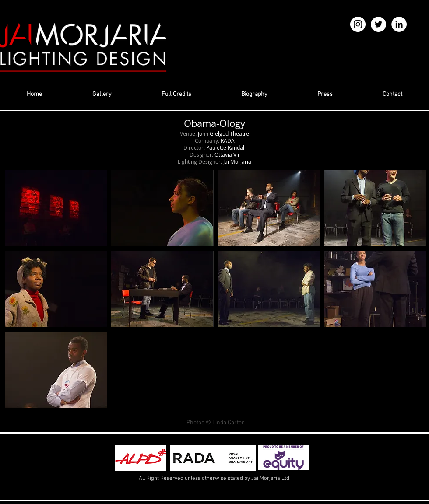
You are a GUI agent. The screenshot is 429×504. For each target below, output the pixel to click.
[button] (56, 208)
